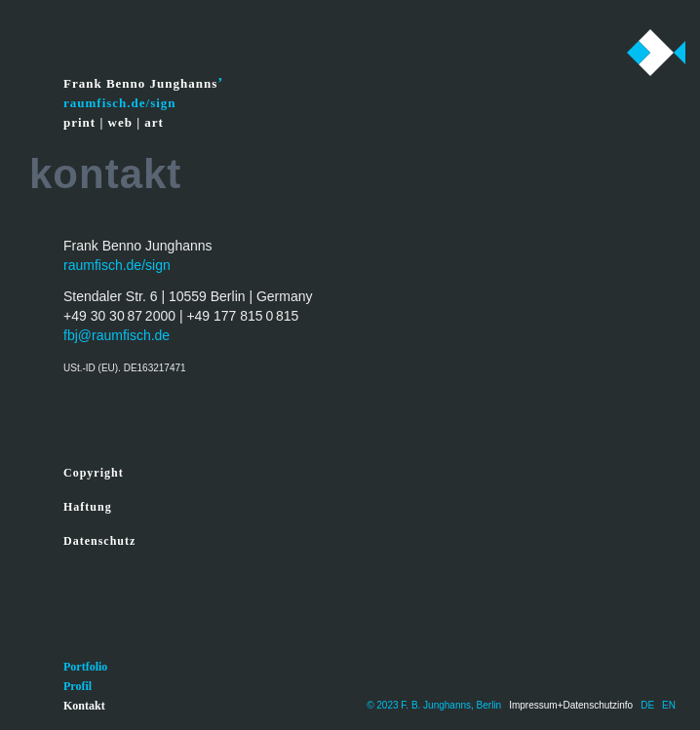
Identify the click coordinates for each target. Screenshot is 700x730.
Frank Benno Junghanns (140, 83)
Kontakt (84, 706)
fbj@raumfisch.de (117, 335)
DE (647, 705)
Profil (78, 686)
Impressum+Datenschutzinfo (571, 705)
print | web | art (114, 122)
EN (669, 705)
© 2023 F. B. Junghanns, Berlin (434, 705)
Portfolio (85, 667)
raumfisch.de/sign (117, 265)
